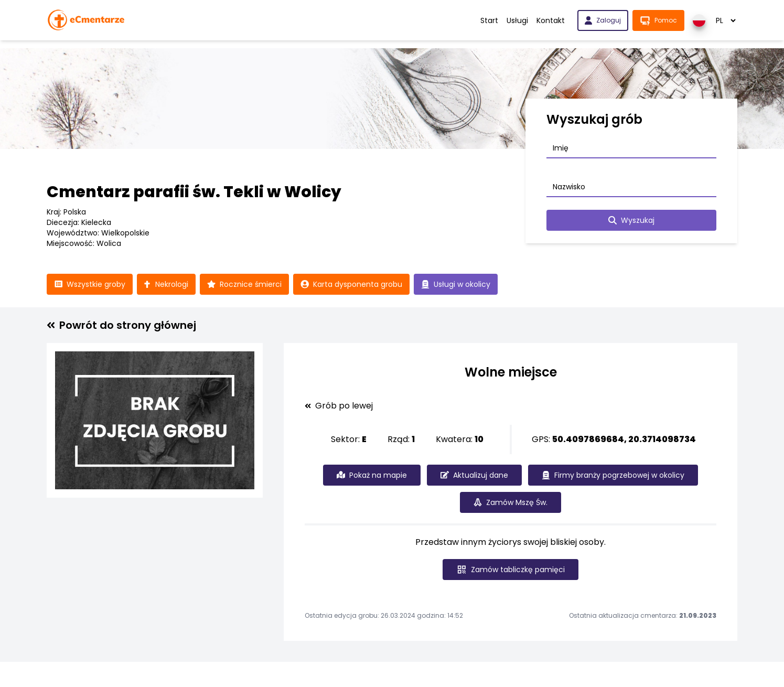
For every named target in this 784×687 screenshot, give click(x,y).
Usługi (517, 20)
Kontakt (551, 20)
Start (489, 20)
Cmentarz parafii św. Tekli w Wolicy (194, 192)
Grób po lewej (339, 406)
